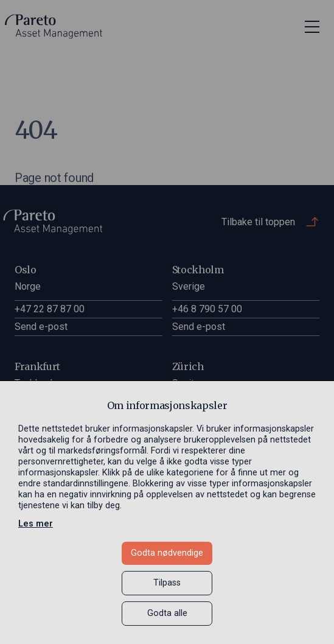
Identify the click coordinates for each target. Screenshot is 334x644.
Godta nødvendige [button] (167, 553)
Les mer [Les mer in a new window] (36, 524)
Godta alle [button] (167, 613)
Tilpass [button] (167, 583)
